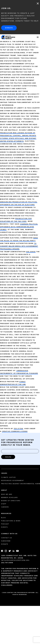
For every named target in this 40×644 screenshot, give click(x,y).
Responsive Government (13, 481)
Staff (4, 504)
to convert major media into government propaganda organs (19, 246)
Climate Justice (8, 477)
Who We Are (7, 494)
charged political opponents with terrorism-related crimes (19, 227)
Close (38, 3)
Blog (3, 518)
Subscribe (8, 457)
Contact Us (7, 538)
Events (4, 527)
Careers (5, 507)
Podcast (5, 524)
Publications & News (11, 521)
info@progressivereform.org (15, 560)
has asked (31, 252)
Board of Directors (11, 501)
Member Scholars (9, 498)
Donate (9, 28)
